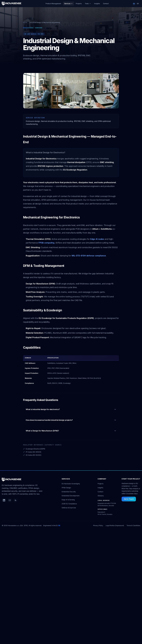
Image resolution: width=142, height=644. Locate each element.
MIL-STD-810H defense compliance (89, 256)
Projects (79, 4)
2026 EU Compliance (69, 504)
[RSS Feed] (16, 500)
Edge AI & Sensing (68, 500)
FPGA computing (46, 243)
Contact (106, 4)
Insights (97, 4)
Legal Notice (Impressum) (115, 525)
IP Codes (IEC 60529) (32, 452)
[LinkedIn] (4, 500)
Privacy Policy (98, 525)
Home (25, 22)
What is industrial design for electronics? (71, 409)
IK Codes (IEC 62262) (32, 455)
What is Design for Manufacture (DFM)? (71, 431)
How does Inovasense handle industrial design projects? (71, 420)
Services (69, 4)
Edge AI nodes (97, 239)
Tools (88, 4)
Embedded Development (71, 496)
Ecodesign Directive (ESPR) (34, 449)
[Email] (10, 500)
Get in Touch (129, 499)
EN (134, 4)
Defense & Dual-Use (69, 508)
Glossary (101, 496)
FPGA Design (66, 488)
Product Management (53, 4)
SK (138, 4)
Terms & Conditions (133, 525)
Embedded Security (69, 492)
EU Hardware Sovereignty (71, 484)
